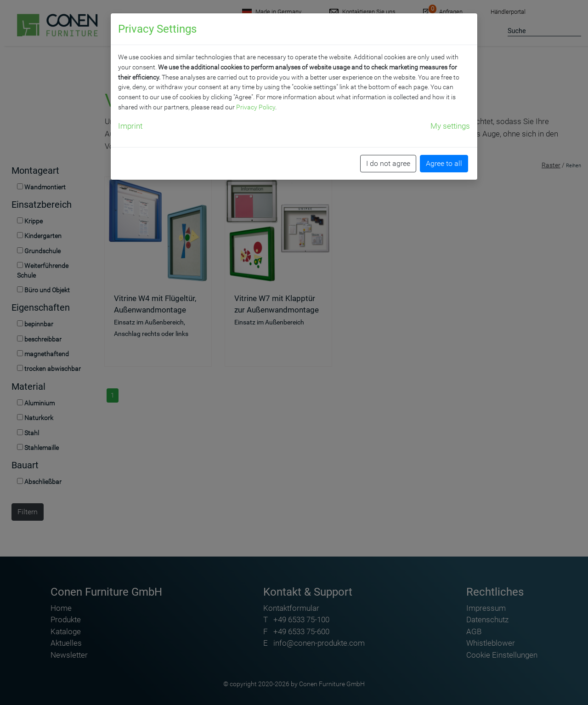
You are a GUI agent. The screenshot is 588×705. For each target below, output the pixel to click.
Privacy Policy (256, 107)
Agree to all (444, 163)
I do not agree (388, 163)
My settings (450, 126)
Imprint (130, 126)
